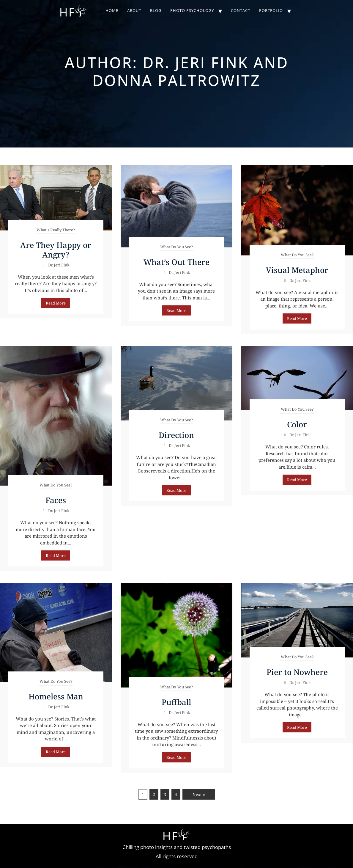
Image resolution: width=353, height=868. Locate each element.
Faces (56, 500)
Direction (176, 435)
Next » (199, 794)
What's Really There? (56, 230)
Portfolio (271, 10)
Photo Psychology (192, 10)
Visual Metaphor (297, 270)
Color (297, 424)
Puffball (176, 702)
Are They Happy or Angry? (56, 250)
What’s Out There (176, 262)
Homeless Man (56, 696)
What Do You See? (176, 247)
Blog (156, 10)
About (134, 10)
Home (112, 10)
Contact (241, 10)
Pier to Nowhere (297, 672)
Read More (56, 303)
